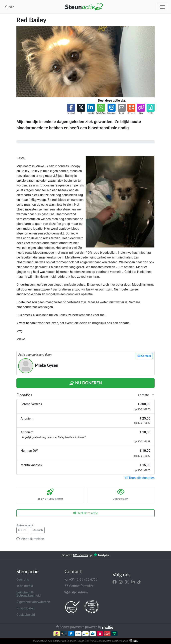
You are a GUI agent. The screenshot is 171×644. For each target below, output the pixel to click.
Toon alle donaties (140, 478)
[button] (71, 109)
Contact (144, 356)
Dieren (22, 530)
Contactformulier (79, 586)
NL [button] (11, 7)
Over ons (23, 579)
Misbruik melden (30, 539)
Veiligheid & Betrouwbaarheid (29, 594)
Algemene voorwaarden (33, 602)
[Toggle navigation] (162, 7)
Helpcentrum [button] (76, 592)
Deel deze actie (85, 513)
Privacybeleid (26, 608)
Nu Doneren (85, 383)
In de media (25, 586)
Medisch (38, 530)
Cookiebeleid (26, 615)
